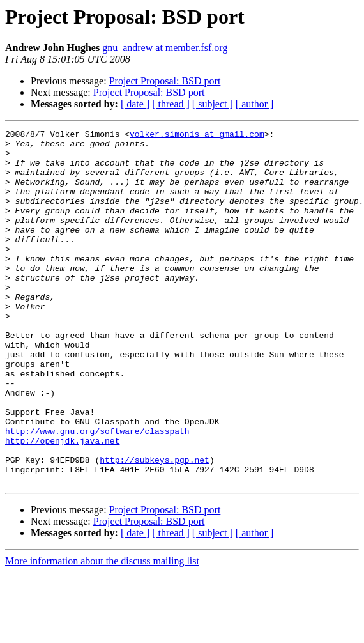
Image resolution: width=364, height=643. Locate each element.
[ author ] (255, 104)
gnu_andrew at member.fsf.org (165, 48)
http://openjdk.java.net (62, 504)
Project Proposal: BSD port (165, 81)
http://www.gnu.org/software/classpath (97, 492)
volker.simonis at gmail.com (197, 136)
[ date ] (135, 104)
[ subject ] (213, 104)
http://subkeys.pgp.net (155, 527)
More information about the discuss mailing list (102, 632)
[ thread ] (171, 104)
